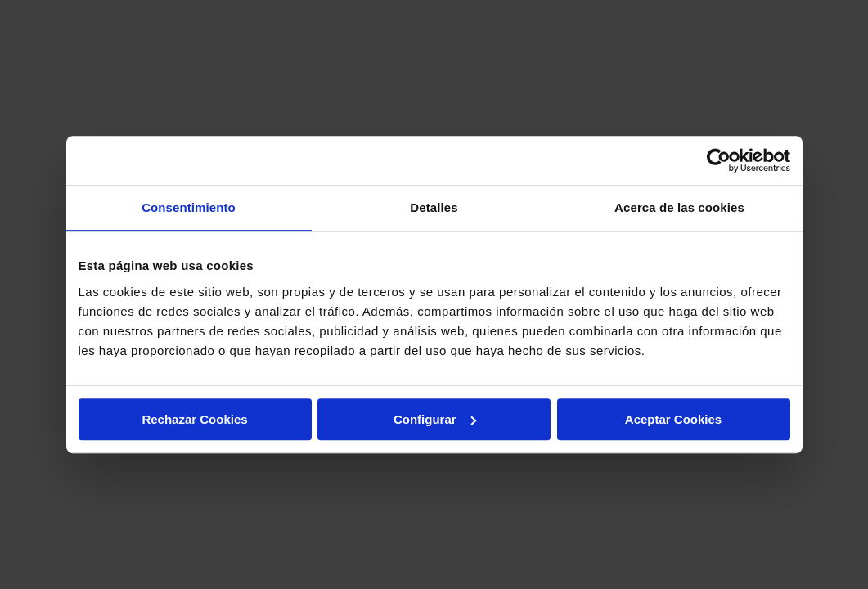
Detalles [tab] (434, 207)
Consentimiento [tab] (189, 207)
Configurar (435, 419)
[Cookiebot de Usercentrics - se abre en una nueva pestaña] (719, 160)
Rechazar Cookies (194, 419)
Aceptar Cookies (673, 419)
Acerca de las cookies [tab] (679, 207)
